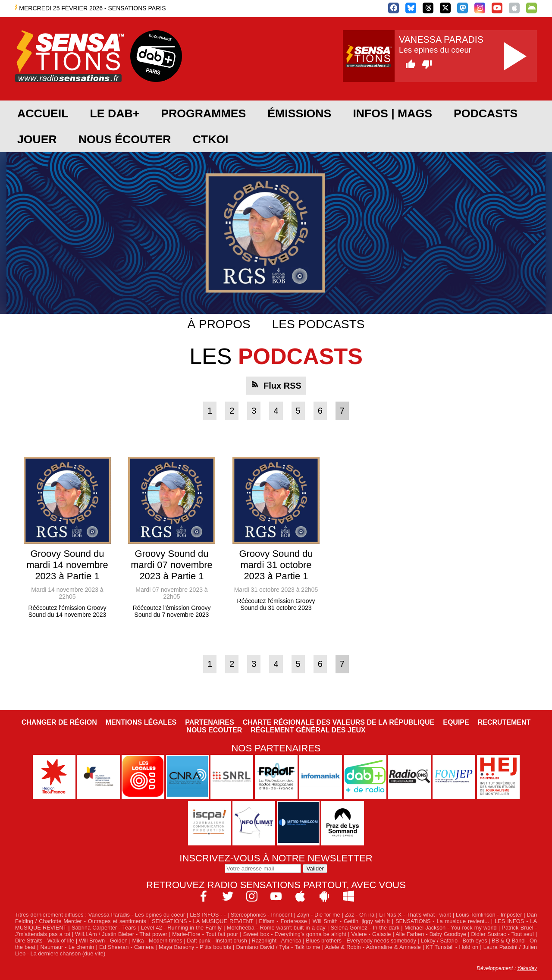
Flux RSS (282, 386)
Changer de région (59, 722)
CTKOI (211, 139)
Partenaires (210, 722)
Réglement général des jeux (308, 730)
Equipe (456, 722)
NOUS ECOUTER (214, 730)
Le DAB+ (114, 113)
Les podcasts (318, 324)
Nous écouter (125, 139)
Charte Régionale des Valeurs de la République (339, 722)
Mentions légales (141, 722)
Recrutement (504, 722)
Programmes (203, 113)
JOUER (37, 139)
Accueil (43, 113)
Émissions (299, 113)
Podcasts (486, 113)
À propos (219, 324)
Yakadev (527, 968)
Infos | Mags (392, 113)
